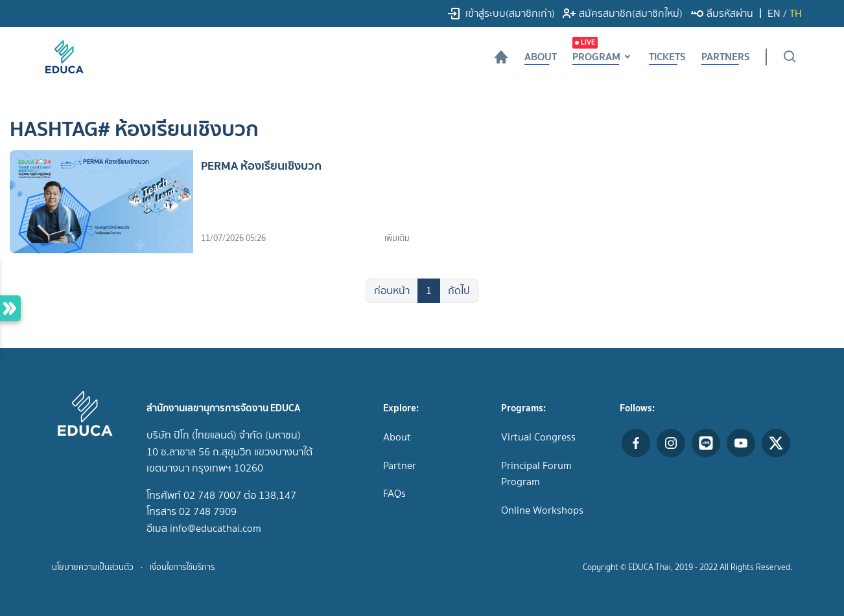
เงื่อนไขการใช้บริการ (182, 567)
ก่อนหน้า (392, 291)
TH (796, 13)
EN (774, 13)
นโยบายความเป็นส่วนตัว (93, 567)
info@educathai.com (216, 528)
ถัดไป (459, 291)
